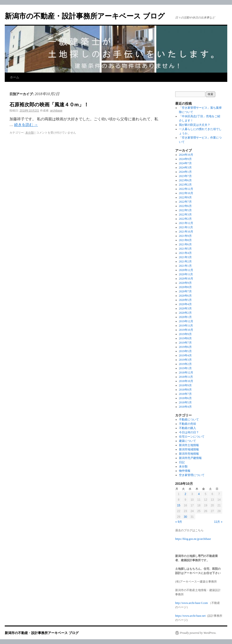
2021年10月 (186, 232)
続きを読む (26, 125)
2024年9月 (185, 159)
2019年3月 (185, 360)
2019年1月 (185, 368)
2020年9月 (185, 283)
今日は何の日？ (189, 432)
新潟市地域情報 (189, 449)
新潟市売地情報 (189, 454)
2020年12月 (186, 270)
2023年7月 (185, 176)
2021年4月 (185, 253)
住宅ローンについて (192, 437)
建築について (187, 441)
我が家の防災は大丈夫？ (195, 125)
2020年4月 (185, 304)
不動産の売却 (187, 424)
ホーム (15, 77)
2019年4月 (185, 355)
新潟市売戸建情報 (190, 458)
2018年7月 (185, 394)
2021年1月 (185, 266)
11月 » (218, 522)
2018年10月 (186, 381)
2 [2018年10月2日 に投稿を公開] (185, 494)
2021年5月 (185, 249)
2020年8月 (185, 287)
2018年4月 (185, 407)
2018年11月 (186, 377)
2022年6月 (185, 206)
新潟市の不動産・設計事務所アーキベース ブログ (85, 16)
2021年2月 (185, 261)
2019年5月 (185, 351)
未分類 (30, 133)
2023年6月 (185, 180)
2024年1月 (185, 172)
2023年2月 (185, 185)
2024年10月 (186, 155)
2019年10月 (186, 330)
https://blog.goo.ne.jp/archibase (193, 539)
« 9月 (179, 522)
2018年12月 (186, 373)
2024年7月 (185, 163)
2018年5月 (185, 402)
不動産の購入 (187, 428)
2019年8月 (185, 338)
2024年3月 (185, 168)
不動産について (189, 420)
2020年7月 (185, 291)
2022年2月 (185, 219)
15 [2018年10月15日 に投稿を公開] (179, 505)
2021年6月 (185, 244)
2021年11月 (186, 227)
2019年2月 (185, 364)
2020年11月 (186, 274)
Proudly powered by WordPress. (198, 633)
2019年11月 (186, 326)
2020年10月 (186, 279)
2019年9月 (185, 334)
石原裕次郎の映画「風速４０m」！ (49, 105)
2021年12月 (186, 223)
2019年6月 (185, 347)
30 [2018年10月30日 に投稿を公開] (185, 517)
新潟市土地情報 (189, 445)
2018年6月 (185, 398)
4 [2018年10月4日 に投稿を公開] (199, 494)
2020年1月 (185, 317)
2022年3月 (185, 215)
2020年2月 (185, 313)
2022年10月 (186, 193)
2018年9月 (185, 385)
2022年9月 (185, 197)
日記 (182, 462)
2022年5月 (185, 210)
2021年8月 (185, 240)
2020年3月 (185, 308)
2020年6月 (185, 296)
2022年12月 (186, 189)
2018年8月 (185, 390)
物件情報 (185, 471)
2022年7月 (185, 202)
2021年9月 (185, 236)
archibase (56, 111)
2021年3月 (185, 257)
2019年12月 (186, 321)
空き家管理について (192, 475)
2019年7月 (185, 343)
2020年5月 (185, 300)
